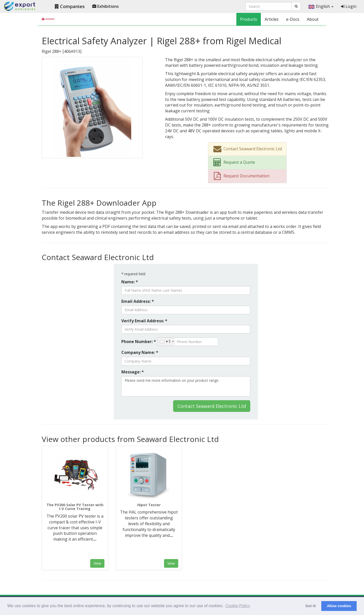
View (97, 563)
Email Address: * (138, 301)
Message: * (133, 372)
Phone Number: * (139, 342)
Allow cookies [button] (339, 606)
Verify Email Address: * (144, 321)
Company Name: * (140, 352)
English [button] (321, 6)
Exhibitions (106, 6)
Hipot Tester (149, 505)
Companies (70, 6)
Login (349, 6)
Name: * (130, 282)
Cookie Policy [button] (238, 606)
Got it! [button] (311, 606)
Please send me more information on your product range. (186, 386)
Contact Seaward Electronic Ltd (212, 406)
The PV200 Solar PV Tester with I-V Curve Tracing (75, 507)
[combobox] (166, 342)
